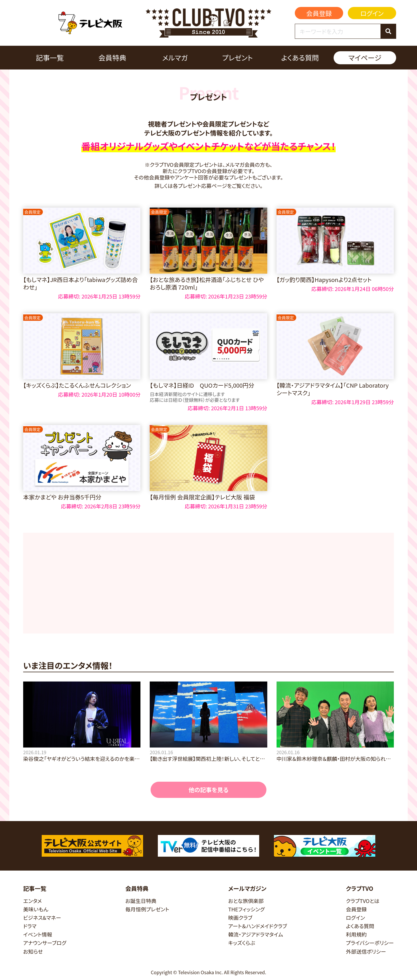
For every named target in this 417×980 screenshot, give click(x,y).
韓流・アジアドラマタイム (256, 934)
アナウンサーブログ (45, 943)
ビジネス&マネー (42, 918)
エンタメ (32, 901)
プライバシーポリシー (370, 943)
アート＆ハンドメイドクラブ (258, 926)
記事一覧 (50, 57)
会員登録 (319, 13)
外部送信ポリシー (366, 951)
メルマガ (175, 57)
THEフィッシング (246, 909)
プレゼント (237, 57)
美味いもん (36, 909)
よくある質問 (300, 57)
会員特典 (112, 57)
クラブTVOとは (363, 901)
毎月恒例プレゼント (147, 909)
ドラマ (30, 926)
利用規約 (356, 934)
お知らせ (33, 951)
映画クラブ (240, 918)
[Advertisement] (209, 583)
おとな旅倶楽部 (246, 901)
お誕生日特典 (141, 901)
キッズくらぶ (242, 943)
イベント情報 (38, 934)
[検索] (388, 31)
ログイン (372, 13)
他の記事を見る (208, 790)
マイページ (365, 57)
